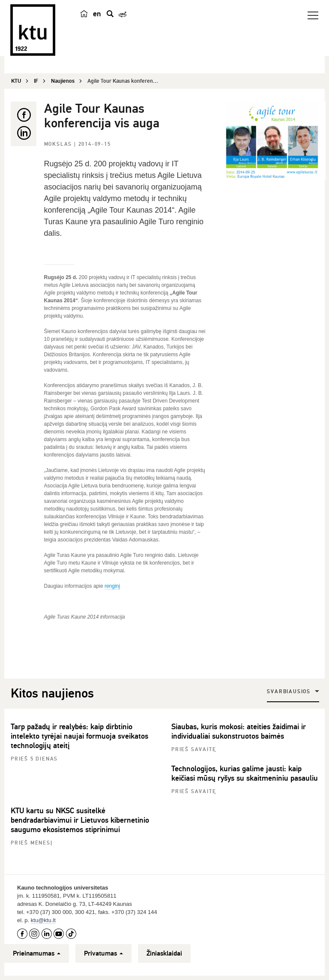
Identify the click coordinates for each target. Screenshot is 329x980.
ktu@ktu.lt (43, 920)
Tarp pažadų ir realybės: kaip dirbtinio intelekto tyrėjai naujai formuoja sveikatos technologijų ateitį (79, 736)
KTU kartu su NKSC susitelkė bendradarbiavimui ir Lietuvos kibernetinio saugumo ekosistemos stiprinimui (80, 820)
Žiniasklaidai (164, 953)
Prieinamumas (37, 953)
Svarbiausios (289, 692)
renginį (112, 586)
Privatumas (103, 953)
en (97, 14)
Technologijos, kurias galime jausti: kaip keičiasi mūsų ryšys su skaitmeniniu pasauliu (245, 773)
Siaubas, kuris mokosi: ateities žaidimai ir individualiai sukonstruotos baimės (239, 731)
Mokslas (59, 144)
